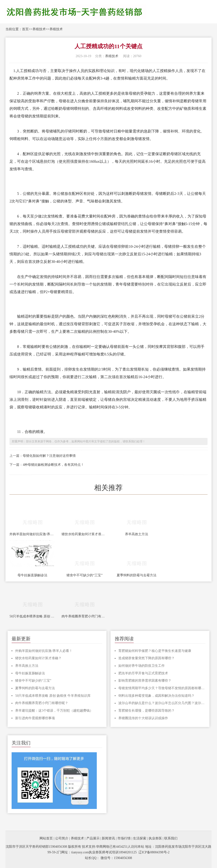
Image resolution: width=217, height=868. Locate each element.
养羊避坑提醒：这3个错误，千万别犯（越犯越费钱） (54, 711)
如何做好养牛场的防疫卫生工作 (142, 666)
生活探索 (140, 838)
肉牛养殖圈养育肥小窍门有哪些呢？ (84, 616)
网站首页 (46, 838)
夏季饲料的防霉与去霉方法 (137, 575)
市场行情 (124, 838)
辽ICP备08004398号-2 (154, 852)
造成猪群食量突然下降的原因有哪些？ (146, 658)
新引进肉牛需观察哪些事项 (35, 718)
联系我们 (171, 838)
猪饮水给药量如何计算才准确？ (84, 534)
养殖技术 (39, 29)
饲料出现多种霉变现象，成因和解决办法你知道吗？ (156, 696)
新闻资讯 (108, 838)
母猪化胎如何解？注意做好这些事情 (49, 456)
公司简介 (62, 838)
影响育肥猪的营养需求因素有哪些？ (145, 681)
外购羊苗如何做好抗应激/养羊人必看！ (32, 534)
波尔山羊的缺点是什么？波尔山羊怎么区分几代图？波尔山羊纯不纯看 (162, 703)
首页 (25, 29)
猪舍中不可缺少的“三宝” (84, 575)
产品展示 (93, 838)
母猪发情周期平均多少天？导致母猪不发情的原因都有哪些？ (162, 688)
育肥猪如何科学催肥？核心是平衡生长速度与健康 (155, 651)
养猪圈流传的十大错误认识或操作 (143, 718)
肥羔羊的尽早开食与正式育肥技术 (143, 673)
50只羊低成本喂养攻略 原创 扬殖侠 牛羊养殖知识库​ (32, 616)
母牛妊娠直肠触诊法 (32, 575)
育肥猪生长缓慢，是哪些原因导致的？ (146, 711)
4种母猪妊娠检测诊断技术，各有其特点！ (53, 465)
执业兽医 (155, 838)
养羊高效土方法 (137, 534)
